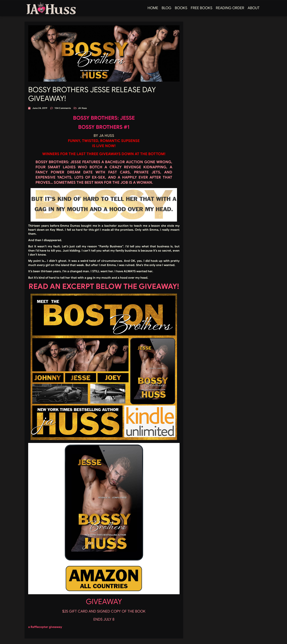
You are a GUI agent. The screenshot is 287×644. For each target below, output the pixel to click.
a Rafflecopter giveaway (45, 627)
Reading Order (230, 8)
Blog (166, 8)
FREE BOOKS (202, 8)
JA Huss (82, 108)
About (254, 8)
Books (181, 8)
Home (153, 8)
